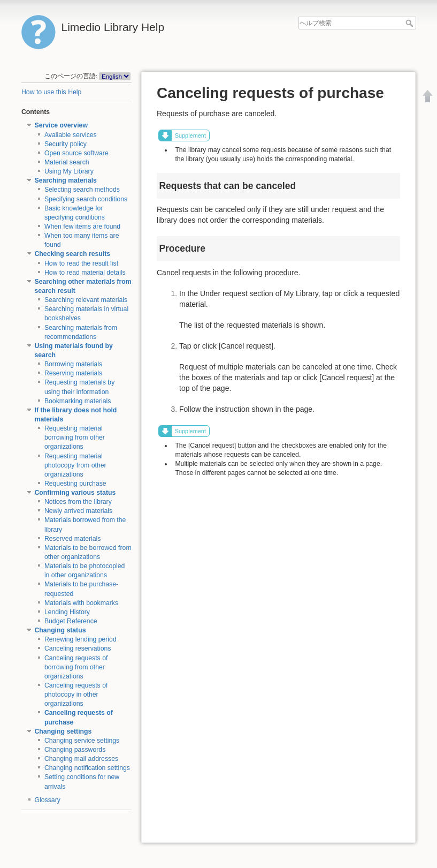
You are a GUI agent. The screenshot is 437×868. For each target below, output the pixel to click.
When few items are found (82, 227)
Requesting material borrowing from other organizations (75, 437)
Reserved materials (73, 539)
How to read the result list (81, 263)
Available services (71, 135)
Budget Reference (71, 621)
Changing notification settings (87, 768)
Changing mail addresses (81, 759)
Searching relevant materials (86, 300)
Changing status (60, 630)
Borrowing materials (73, 364)
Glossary (48, 800)
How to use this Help (51, 92)
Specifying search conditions (86, 199)
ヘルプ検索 (411, 23)
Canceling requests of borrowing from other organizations (76, 667)
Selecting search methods (82, 190)
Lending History (67, 612)
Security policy (66, 144)
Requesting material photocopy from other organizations (75, 465)
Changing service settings (82, 741)
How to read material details (85, 273)
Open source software (76, 153)
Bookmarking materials (78, 401)
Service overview (61, 125)
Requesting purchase (75, 484)
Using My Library (69, 171)
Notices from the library (78, 502)
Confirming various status (75, 493)
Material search (67, 162)
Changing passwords (75, 750)
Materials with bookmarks (81, 603)
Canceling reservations (78, 648)
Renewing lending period (80, 639)
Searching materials (66, 180)
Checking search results (73, 254)
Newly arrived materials (78, 511)
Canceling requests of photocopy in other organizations (76, 695)
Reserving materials (73, 373)
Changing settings (63, 731)
